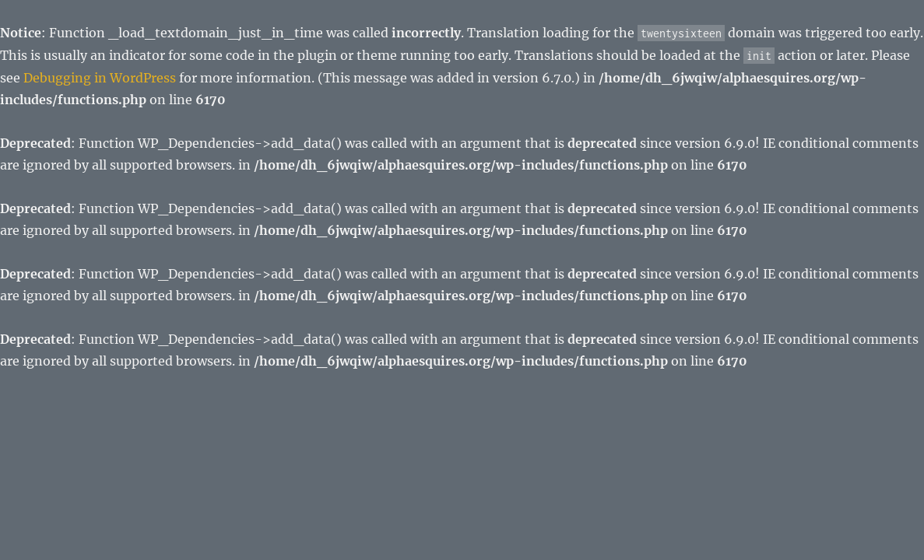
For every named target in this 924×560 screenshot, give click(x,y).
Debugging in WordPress (100, 78)
